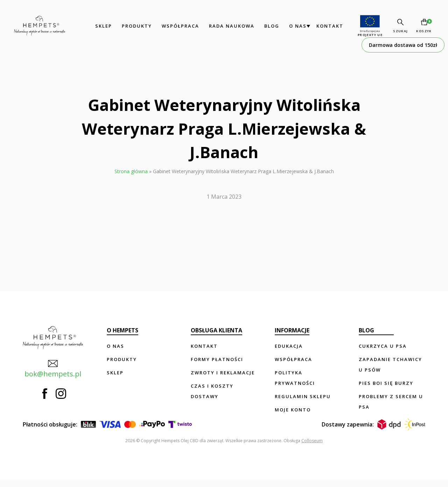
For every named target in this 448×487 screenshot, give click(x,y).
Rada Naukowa (225, 26)
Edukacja (289, 346)
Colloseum (312, 449)
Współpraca (174, 26)
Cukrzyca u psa (383, 346)
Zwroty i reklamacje (223, 373)
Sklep (97, 26)
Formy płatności (218, 359)
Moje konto (293, 410)
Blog (265, 26)
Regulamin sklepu (303, 396)
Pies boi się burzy (386, 383)
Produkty (131, 26)
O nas (292, 26)
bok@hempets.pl (51, 367)
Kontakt (324, 26)
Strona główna (131, 171)
